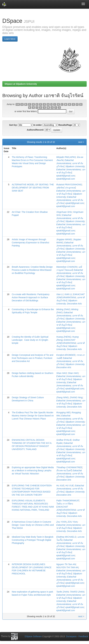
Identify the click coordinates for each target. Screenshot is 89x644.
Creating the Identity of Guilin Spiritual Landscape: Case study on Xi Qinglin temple (30, 340)
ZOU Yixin (72, 522)
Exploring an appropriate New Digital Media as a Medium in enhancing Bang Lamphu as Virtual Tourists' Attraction (33, 470)
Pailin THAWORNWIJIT (68, 501)
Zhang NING (62, 397)
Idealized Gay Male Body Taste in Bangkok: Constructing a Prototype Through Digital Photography (33, 540)
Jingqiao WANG (64, 239)
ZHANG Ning (76, 397)
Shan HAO (62, 373)
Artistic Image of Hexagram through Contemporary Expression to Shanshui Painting (30, 243)
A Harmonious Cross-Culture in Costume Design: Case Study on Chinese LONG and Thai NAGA (33, 525)
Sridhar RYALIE (64, 440)
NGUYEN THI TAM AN (67, 567)
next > (81, 142)
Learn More (10, 39)
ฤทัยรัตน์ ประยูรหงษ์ (66, 188)
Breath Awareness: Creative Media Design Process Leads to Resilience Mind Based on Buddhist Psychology (32, 270)
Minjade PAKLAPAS (66, 157)
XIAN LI (68, 294)
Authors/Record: (35, 130)
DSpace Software (33, 636)
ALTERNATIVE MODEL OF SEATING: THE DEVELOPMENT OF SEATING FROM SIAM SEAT (33, 188)
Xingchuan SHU (64, 212)
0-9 (18, 104)
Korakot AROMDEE (66, 355)
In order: (38, 125)
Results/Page (65, 125)
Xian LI (60, 294)
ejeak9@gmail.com (66, 176)
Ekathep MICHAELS (66, 537)
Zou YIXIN (61, 522)
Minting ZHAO (63, 309)
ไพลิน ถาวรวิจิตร (64, 504)
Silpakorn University (75, 166)
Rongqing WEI (63, 412)
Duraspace (71, 636)
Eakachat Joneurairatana (68, 169)
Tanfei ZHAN (63, 592)
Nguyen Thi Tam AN (66, 564)
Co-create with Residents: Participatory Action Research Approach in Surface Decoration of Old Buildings (31, 297)
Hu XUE (60, 486)
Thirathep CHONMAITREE (69, 467)
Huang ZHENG (64, 337)
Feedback (83, 636)
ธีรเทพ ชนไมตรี (64, 470)
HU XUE (69, 486)
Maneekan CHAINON (67, 267)
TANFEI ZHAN (77, 592)
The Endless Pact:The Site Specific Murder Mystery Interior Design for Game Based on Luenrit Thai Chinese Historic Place (33, 416)
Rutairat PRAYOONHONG (69, 185)
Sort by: (13, 125)
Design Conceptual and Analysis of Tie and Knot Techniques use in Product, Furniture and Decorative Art (33, 358)
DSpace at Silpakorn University (21, 84)
